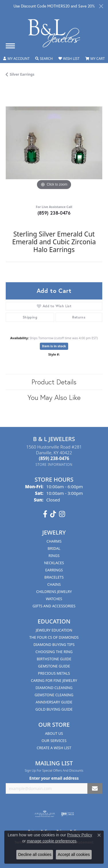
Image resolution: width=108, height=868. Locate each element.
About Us (54, 733)
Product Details (54, 382)
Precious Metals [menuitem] (54, 673)
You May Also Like (54, 397)
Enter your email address (54, 778)
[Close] (101, 6)
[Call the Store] (54, 458)
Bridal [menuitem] (54, 548)
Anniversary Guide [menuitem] (54, 702)
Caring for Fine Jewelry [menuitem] (54, 680)
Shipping (30, 317)
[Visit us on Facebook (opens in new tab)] (45, 514)
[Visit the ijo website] (67, 814)
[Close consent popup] (99, 835)
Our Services (54, 741)
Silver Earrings (22, 74)
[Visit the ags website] (45, 814)
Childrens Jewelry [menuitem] (54, 592)
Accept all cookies (74, 854)
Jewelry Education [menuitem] (54, 630)
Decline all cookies (35, 854)
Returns (79, 317)
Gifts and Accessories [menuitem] (54, 606)
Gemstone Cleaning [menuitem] (54, 695)
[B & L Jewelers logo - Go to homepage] (54, 33)
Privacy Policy (79, 835)
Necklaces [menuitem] (54, 563)
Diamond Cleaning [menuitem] (54, 688)
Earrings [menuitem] (54, 570)
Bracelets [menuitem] (54, 577)
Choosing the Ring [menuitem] (54, 652)
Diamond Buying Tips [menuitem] (54, 644)
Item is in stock (54, 346)
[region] (54, 143)
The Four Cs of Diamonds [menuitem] (54, 637)
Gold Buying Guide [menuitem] (54, 709)
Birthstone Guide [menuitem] (54, 659)
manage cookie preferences (52, 841)
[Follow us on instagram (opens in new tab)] (62, 514)
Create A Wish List (54, 748)
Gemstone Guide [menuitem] (54, 666)
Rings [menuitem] (54, 556)
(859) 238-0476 (54, 213)
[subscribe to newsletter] (95, 788)
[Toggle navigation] (10, 46)
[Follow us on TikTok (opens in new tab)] (53, 514)
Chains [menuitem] (54, 584)
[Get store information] (54, 464)
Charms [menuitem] (54, 541)
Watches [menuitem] (54, 599)
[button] (16, 59)
